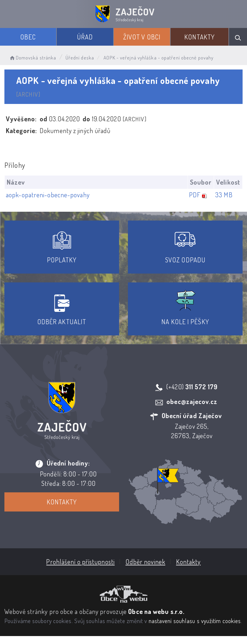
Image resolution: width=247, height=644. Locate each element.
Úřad (85, 37)
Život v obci (142, 37)
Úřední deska (80, 58)
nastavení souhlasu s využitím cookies (195, 621)
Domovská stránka (32, 58)
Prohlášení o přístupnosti (80, 562)
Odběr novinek (145, 562)
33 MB (224, 195)
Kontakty (200, 37)
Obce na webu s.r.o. (156, 611)
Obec (28, 37)
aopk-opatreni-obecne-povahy (48, 195)
